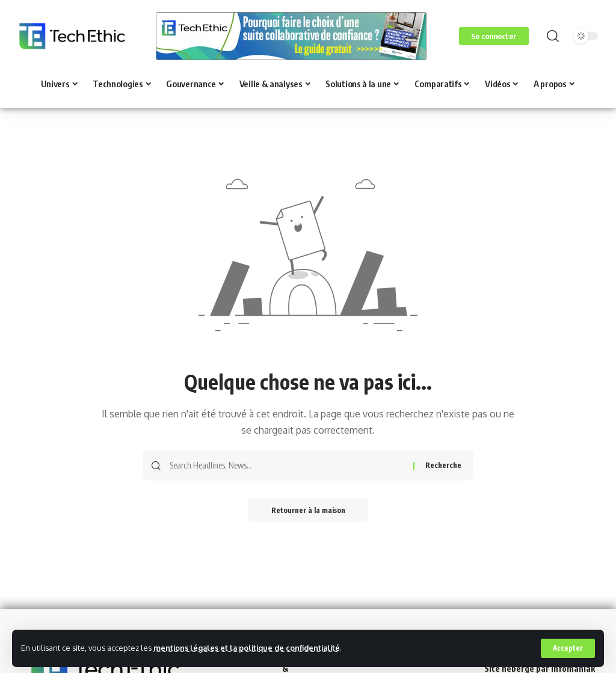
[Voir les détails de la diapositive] (291, 36)
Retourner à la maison (308, 510)
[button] (568, 648)
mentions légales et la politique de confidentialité (249, 648)
